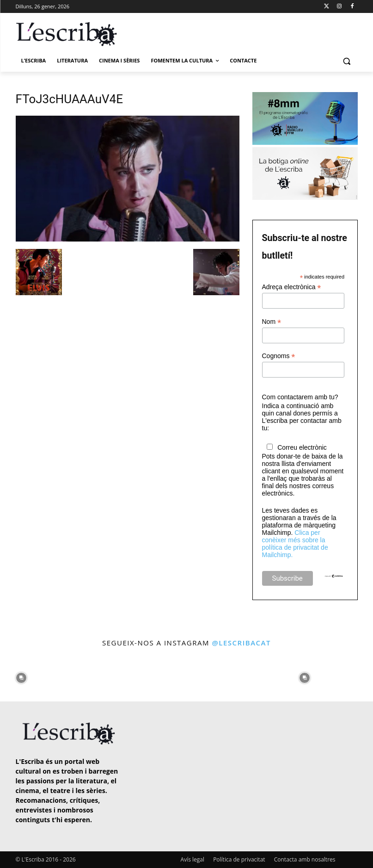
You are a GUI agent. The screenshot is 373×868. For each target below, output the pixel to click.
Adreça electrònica (292, 287)
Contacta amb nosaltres (305, 859)
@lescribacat (241, 643)
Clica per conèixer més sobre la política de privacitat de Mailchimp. (295, 544)
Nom (272, 322)
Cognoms (279, 356)
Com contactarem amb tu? (300, 397)
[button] (347, 61)
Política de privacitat (239, 859)
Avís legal (193, 859)
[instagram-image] (21, 676)
